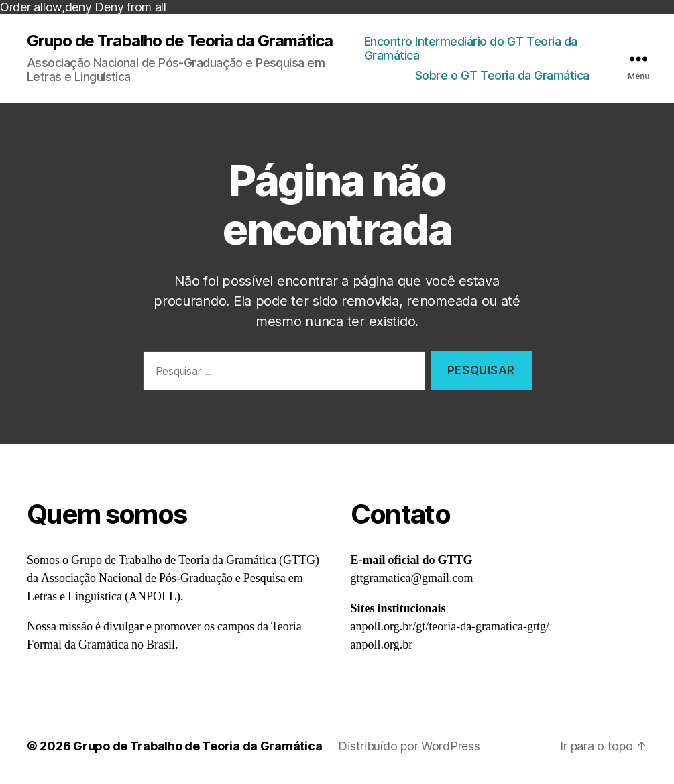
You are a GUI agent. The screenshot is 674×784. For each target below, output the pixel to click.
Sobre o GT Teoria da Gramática (502, 75)
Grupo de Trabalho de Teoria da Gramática (180, 41)
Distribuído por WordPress (409, 746)
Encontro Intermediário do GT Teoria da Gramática (471, 49)
